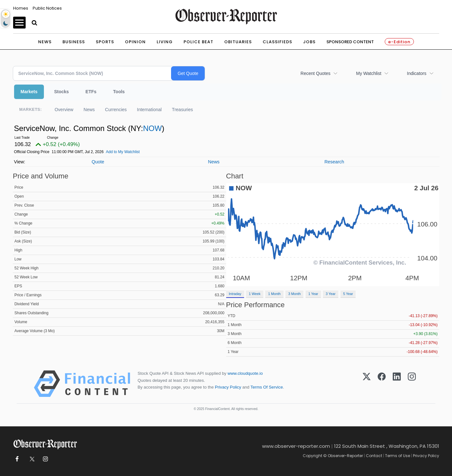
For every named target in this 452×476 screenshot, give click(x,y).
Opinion (135, 42)
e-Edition (399, 42)
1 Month (274, 294)
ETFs (91, 92)
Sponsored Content (350, 42)
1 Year (313, 294)
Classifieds (277, 42)
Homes (21, 8)
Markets (29, 92)
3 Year (331, 294)
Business (74, 42)
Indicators (417, 73)
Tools (119, 92)
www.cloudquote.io (245, 373)
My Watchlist (369, 73)
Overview (64, 110)
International (149, 110)
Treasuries (183, 110)
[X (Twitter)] (367, 384)
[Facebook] (382, 384)
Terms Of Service (267, 387)
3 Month (295, 294)
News (45, 42)
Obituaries (238, 42)
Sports (105, 42)
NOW (152, 128)
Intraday (235, 294)
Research (334, 162)
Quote (98, 162)
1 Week (255, 294)
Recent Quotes (315, 73)
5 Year (348, 294)
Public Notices (47, 8)
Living (165, 42)
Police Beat (198, 42)
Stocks (62, 92)
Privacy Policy (228, 387)
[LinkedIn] (397, 384)
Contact (374, 456)
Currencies (116, 110)
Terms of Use (398, 456)
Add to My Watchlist (123, 152)
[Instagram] (412, 384)
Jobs (309, 42)
